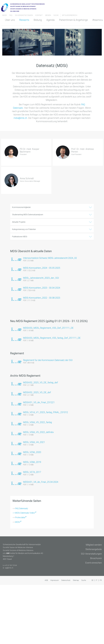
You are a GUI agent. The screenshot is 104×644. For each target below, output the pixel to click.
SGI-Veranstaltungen (24, 15)
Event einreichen (94, 563)
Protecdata (20, 517)
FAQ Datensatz (22, 508)
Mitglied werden (94, 545)
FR (101, 580)
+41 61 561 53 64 (11, 565)
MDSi (17, 522)
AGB (47, 580)
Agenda (50, 20)
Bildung (38, 20)
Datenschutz (66, 580)
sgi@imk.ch (9, 568)
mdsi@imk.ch (20, 118)
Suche (56, 15)
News (5, 15)
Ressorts (24, 20)
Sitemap (76, 580)
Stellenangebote (94, 549)
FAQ (11, 15)
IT (97, 580)
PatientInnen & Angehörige (73, 20)
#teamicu (98, 20)
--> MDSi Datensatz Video (24, 513)
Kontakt (39, 15)
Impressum (55, 580)
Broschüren (96, 558)
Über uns (10, 20)
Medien (48, 15)
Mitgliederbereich (70, 15)
